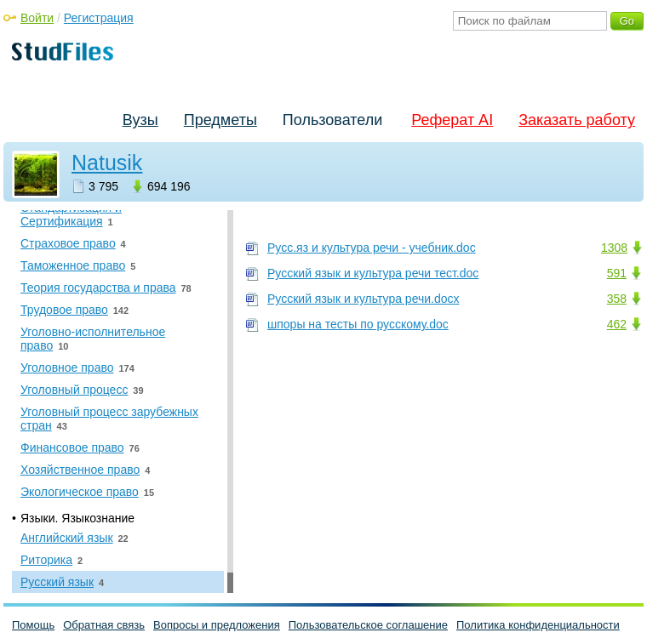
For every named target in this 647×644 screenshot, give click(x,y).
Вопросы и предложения (217, 625)
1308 (614, 248)
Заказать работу (577, 120)
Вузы (140, 120)
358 (617, 299)
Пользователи (332, 120)
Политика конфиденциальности (538, 625)
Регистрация (99, 18)
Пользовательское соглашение (368, 625)
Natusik (107, 162)
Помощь (33, 625)
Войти (37, 18)
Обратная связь (104, 625)
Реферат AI (452, 120)
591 (617, 273)
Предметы (220, 120)
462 (617, 324)
